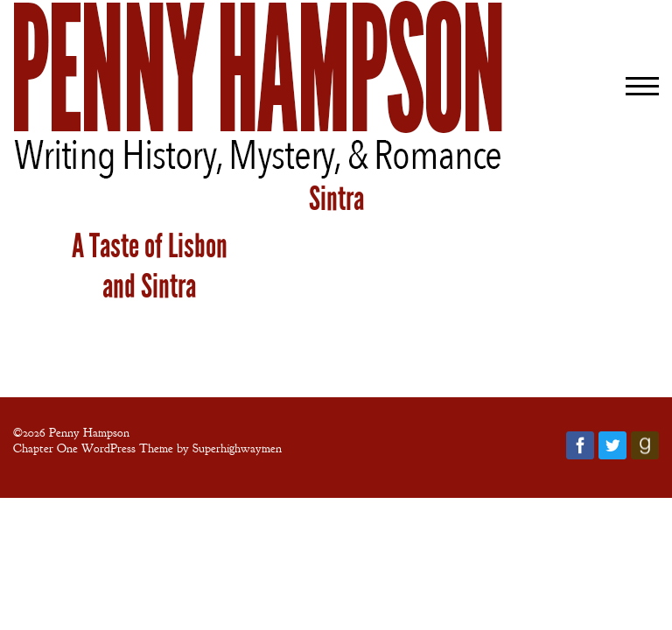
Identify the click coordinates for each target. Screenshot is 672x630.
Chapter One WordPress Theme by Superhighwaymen (147, 448)
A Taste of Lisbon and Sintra (150, 266)
